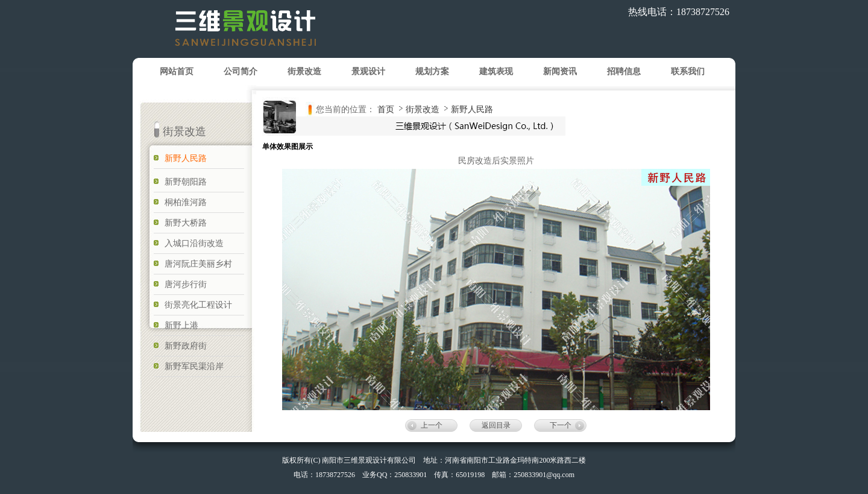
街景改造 (424, 109)
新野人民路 (472, 109)
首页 (386, 109)
